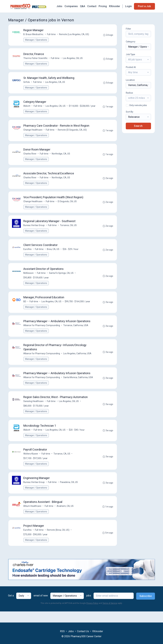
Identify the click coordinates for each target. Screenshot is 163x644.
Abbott (27, 107)
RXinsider (115, 6)
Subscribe (146, 607)
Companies (71, 6)
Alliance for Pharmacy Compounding (42, 334)
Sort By (129, 112)
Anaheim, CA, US (65, 517)
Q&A (83, 6)
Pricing (103, 6)
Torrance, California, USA (76, 334)
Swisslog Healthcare (34, 411)
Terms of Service (110, 614)
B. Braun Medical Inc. (34, 34)
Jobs (59, 6)
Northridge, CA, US (61, 160)
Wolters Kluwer (31, 464)
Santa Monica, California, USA (78, 386)
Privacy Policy (92, 614)
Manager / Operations (36, 40)
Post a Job (144, 6)
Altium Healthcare (33, 517)
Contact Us (83, 631)
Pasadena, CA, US (69, 492)
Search (138, 126)
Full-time (52, 34)
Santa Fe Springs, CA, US (61, 281)
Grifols (27, 83)
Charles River (30, 160)
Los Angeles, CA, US (73, 59)
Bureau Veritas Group (34, 233)
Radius (129, 93)
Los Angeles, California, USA (77, 362)
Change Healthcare (33, 136)
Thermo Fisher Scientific (36, 59)
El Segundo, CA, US (67, 208)
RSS (62, 631)
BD (25, 310)
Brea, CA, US (53, 257)
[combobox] (138, 47)
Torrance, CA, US (68, 233)
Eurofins (28, 257)
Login (128, 6)
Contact (92, 6)
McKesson (29, 281)
